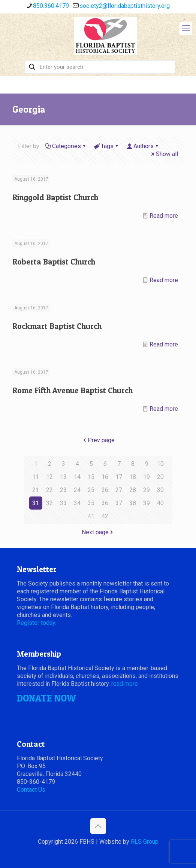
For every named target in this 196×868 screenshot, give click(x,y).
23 (63, 490)
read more (125, 684)
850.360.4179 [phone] (51, 6)
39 (147, 503)
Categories (66, 146)
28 (133, 490)
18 (133, 477)
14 (77, 477)
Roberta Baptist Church (54, 262)
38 (133, 503)
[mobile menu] (186, 28)
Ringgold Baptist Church (55, 197)
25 (91, 490)
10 (160, 464)
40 (160, 503)
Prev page (98, 440)
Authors (143, 146)
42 (105, 516)
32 (49, 503)
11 (36, 477)
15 (91, 477)
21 (36, 490)
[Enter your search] (100, 67)
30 (160, 490)
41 (91, 516)
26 (105, 490)
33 (63, 503)
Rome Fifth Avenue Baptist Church (73, 390)
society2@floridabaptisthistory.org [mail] (125, 6)
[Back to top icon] (98, 826)
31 (36, 503)
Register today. (37, 623)
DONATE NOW (46, 698)
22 (49, 490)
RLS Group (145, 842)
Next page (98, 532)
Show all (164, 154)
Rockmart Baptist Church (57, 326)
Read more (164, 216)
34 (77, 503)
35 (91, 503)
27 (119, 490)
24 (77, 490)
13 (63, 477)
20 (160, 477)
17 (119, 477)
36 (105, 503)
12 (49, 477)
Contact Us (31, 790)
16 (105, 477)
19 (147, 477)
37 (119, 503)
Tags (107, 146)
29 (147, 490)
